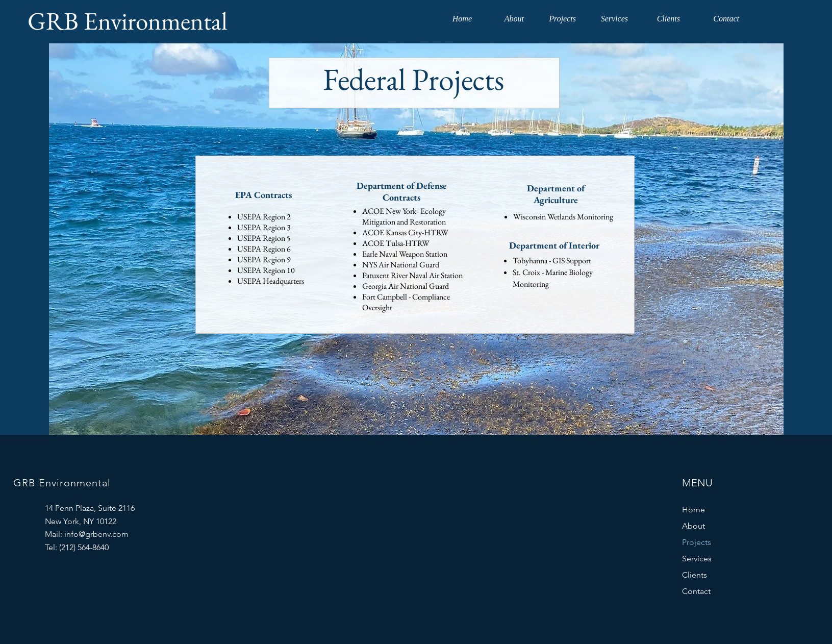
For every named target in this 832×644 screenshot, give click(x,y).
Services (697, 559)
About (694, 526)
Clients (695, 575)
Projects (697, 542)
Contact (696, 591)
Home (694, 510)
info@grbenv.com (96, 534)
